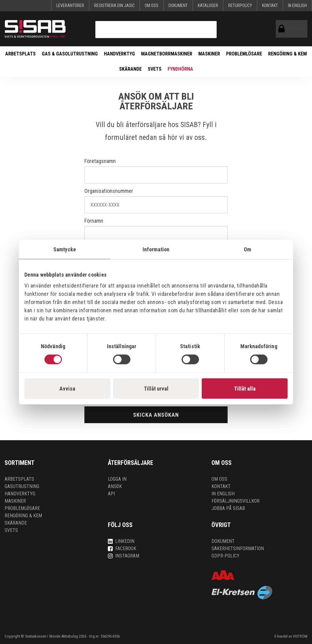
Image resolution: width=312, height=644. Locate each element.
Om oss (152, 5)
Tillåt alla (245, 388)
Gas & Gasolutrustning (70, 54)
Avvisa (67, 388)
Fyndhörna (180, 69)
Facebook (122, 548)
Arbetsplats (20, 54)
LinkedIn (121, 541)
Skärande (130, 69)
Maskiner (209, 54)
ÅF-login (283, 29)
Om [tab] (247, 249)
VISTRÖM (300, 636)
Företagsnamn (100, 161)
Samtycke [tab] (65, 249)
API (111, 494)
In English (297, 5)
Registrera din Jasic (114, 5)
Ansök (115, 486)
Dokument (178, 5)
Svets (155, 69)
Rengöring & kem (287, 54)
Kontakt (270, 5)
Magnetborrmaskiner (167, 54)
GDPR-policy (225, 556)
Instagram (124, 556)
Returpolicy (240, 5)
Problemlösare (244, 54)
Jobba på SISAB (228, 508)
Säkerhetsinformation (238, 548)
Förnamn (94, 221)
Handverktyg (119, 54)
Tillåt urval (156, 388)
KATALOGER (208, 5)
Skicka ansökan (156, 415)
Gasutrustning (22, 486)
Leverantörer (70, 5)
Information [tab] (156, 249)
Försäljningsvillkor (236, 501)
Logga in (117, 479)
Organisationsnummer (109, 191)
